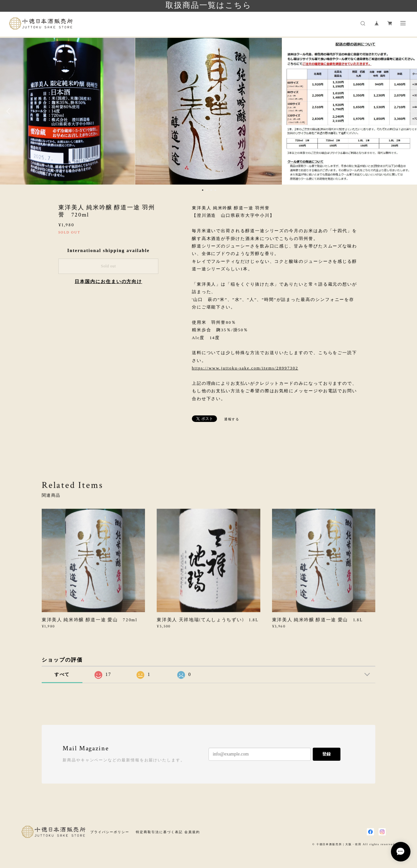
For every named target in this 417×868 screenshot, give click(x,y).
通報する (232, 419)
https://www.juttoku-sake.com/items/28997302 (245, 368)
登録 (326, 754)
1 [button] (203, 190)
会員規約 (192, 832)
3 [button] (211, 190)
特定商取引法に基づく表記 (159, 832)
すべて (62, 674)
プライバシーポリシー (110, 832)
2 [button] (207, 190)
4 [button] (215, 190)
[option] (208, 111)
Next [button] (407, 111)
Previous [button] (10, 111)
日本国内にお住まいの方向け (108, 282)
